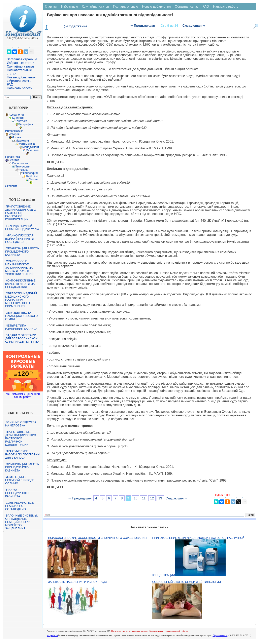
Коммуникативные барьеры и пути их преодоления (20, 284)
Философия (30, 173)
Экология (11, 186)
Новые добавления (21, 77)
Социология (20, 163)
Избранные (70, 7)
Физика (24, 170)
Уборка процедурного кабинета (17, 493)
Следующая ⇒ (194, 26)
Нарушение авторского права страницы (130, 631)
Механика (32, 150)
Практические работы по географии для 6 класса (22, 454)
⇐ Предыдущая (143, 26)
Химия (33, 179)
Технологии (23, 166)
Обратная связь (19, 81)
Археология (16, 115)
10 (136, 498)
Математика (27, 144)
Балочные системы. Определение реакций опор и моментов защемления (22, 522)
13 (160, 498)
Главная (51, 7)
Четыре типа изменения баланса (21, 327)
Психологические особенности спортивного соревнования (97, 538)
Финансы (32, 176)
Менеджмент (31, 147)
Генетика (21, 121)
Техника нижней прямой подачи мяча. (23, 227)
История (14, 134)
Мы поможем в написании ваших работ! (23, 395)
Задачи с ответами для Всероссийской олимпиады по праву (22, 338)
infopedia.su (52, 635)
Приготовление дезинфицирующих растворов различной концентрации (21, 213)
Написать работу (20, 88)
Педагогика (13, 157)
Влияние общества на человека (21, 424)
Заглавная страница (22, 59)
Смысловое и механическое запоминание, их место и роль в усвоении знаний (19, 268)
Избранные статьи (21, 63)
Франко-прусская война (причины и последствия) (20, 239)
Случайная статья (20, 66)
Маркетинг (22, 141)
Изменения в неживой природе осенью (20, 480)
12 (152, 498)
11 (144, 498)
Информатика (14, 131)
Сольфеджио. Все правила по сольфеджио (19, 506)
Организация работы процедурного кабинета (22, 252)
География (26, 124)
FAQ (10, 85)
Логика (17, 137)
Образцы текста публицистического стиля (21, 316)
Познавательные (125, 7)
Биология (18, 118)
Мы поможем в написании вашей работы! (169, 631)
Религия (14, 160)
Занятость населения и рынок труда (78, 582)
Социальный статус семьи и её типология (187, 582)
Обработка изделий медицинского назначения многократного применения (21, 300)
